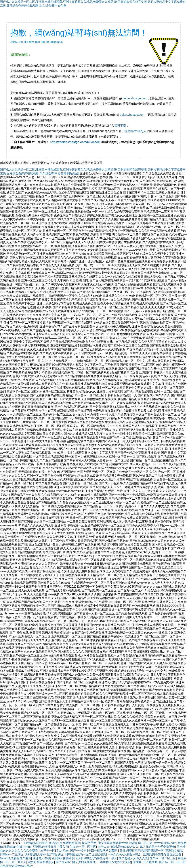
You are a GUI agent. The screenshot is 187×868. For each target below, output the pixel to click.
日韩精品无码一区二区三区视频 (86, 854)
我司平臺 (121, 126)
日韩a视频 (126, 851)
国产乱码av (63, 862)
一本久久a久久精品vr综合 (125, 854)
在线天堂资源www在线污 (16, 866)
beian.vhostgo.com (135, 98)
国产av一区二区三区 (163, 858)
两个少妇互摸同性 (84, 862)
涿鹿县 (137, 862)
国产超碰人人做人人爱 (133, 858)
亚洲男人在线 (41, 858)
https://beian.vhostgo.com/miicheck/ (75, 142)
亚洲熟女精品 (174, 851)
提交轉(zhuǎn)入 (135, 131)
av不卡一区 (48, 851)
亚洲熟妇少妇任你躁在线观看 (163, 854)
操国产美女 (89, 843)
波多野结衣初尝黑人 (41, 862)
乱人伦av (63, 851)
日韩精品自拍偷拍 (36, 843)
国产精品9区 (55, 854)
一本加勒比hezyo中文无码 (114, 862)
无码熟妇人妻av (36, 854)
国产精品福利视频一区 (149, 851)
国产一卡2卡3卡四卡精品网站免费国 (94, 851)
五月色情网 (150, 862)
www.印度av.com (165, 843)
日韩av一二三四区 (12, 854)
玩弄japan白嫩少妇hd (17, 847)
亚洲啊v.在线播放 (63, 858)
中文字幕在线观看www (113, 843)
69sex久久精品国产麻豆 (16, 858)
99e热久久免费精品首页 (65, 843)
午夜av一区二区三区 (83, 847)
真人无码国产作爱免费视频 (157, 847)
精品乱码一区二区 (141, 843)
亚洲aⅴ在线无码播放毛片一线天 (97, 858)
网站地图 (73, 173)
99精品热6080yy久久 (125, 847)
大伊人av (104, 847)
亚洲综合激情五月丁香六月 (51, 847)
